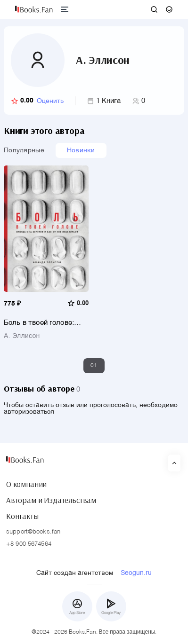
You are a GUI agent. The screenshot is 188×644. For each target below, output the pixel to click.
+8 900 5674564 (29, 544)
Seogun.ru (136, 573)
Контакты (22, 516)
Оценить (50, 101)
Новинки (81, 150)
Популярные (24, 150)
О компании (26, 484)
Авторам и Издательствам (51, 500)
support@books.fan (33, 532)
